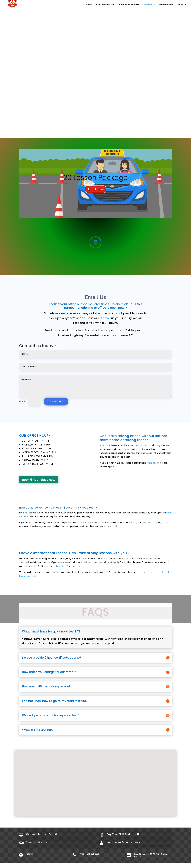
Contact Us (149, 5)
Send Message (56, 395)
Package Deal (167, 5)
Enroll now (96, 186)
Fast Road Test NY (129, 5)
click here (152, 456)
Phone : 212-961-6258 (90, 847)
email (106, 311)
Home (89, 5)
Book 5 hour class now (39, 473)
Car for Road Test (106, 5)
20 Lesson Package (96, 174)
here (150, 516)
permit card (142, 438)
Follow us (30, 847)
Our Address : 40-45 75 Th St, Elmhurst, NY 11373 (152, 849)
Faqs (181, 5)
